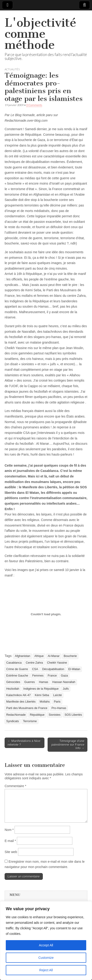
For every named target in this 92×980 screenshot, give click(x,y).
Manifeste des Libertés (21, 702)
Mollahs (45, 702)
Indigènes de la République (41, 689)
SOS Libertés (73, 715)
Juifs (66, 689)
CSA (35, 669)
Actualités (12, 69)
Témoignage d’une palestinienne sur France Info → (68, 745)
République (37, 715)
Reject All (46, 970)
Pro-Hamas (59, 708)
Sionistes (55, 715)
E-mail (10, 841)
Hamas (44, 682)
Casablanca (14, 663)
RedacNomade (16, 715)
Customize (46, 958)
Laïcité (57, 695)
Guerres (30, 682)
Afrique (39, 656)
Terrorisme (30, 721)
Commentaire (15, 786)
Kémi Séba (42, 695)
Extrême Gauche (17, 676)
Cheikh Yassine (57, 663)
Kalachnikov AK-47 (18, 695)
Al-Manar (54, 656)
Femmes (38, 676)
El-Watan (74, 669)
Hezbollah (13, 689)
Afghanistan (23, 656)
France (52, 676)
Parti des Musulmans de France (27, 708)
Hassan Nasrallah (64, 682)
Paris (57, 702)
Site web (11, 852)
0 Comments (34, 105)
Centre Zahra (34, 663)
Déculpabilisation (53, 669)
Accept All (46, 945)
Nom (9, 830)
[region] (46, 941)
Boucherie (70, 656)
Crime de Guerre (17, 669)
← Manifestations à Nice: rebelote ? (24, 743)
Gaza (64, 676)
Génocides (13, 682)
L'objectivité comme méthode (40, 34)
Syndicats (13, 721)
